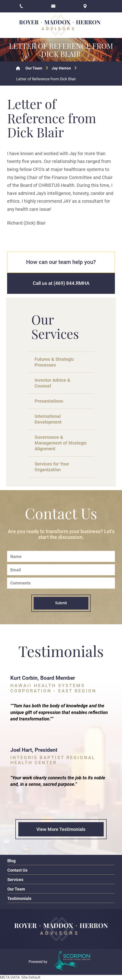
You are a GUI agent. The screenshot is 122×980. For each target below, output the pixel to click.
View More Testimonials (61, 829)
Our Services (55, 326)
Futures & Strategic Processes (54, 362)
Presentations (49, 401)
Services (15, 880)
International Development (48, 419)
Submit (61, 603)
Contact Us (17, 870)
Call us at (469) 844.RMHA (61, 283)
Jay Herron (61, 68)
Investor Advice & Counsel (52, 383)
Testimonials (19, 898)
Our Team (34, 68)
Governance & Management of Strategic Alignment (61, 443)
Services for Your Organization (52, 467)
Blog (11, 861)
